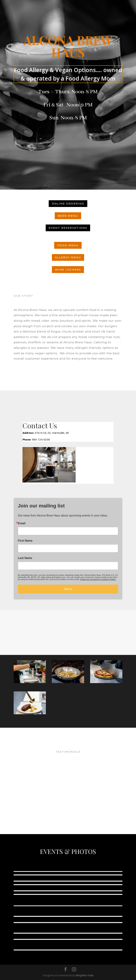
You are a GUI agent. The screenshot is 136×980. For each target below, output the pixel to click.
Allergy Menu (68, 257)
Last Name (25, 558)
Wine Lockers (68, 270)
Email (22, 523)
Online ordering (68, 204)
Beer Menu (68, 216)
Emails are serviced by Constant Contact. (98, 579)
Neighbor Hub (85, 975)
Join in (68, 589)
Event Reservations (68, 228)
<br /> (68, 784)
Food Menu (68, 245)
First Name (25, 541)
